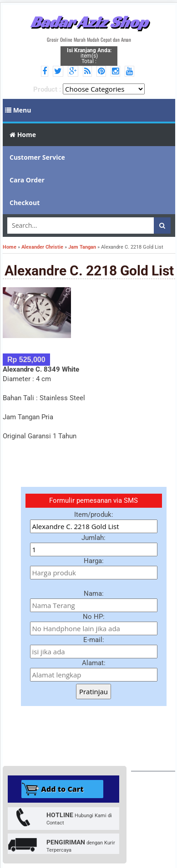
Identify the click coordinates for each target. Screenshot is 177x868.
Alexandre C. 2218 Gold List (89, 271)
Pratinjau (94, 691)
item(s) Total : (89, 56)
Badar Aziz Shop (89, 22)
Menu (18, 110)
